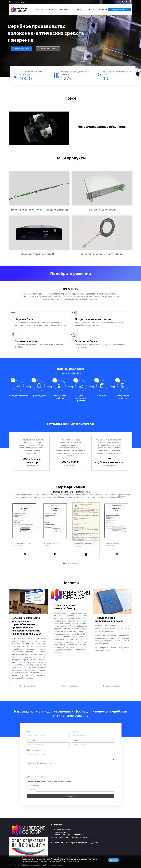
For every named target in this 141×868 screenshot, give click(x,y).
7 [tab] (77, 563)
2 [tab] (66, 563)
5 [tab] (73, 563)
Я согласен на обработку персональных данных (48, 777)
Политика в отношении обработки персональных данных (49, 781)
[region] (70, 38)
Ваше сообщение (34, 750)
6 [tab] (75, 563)
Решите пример (34, 786)
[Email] (93, 735)
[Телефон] (93, 745)
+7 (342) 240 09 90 (20, 2)
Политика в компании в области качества (70, 492)
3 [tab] (68, 563)
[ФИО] (48, 735)
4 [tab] (70, 563)
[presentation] (44, 769)
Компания (31, 741)
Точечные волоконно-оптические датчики (39, 210)
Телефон (75, 741)
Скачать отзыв (32, 466)
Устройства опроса (102, 210)
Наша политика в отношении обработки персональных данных (43, 865)
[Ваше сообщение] (71, 756)
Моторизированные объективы (102, 127)
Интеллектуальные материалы (102, 254)
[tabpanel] (25, 531)
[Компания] (48, 745)
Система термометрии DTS (39, 254)
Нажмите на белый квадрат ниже (40, 763)
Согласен (114, 860)
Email (74, 731)
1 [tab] (64, 563)
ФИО (30, 731)
